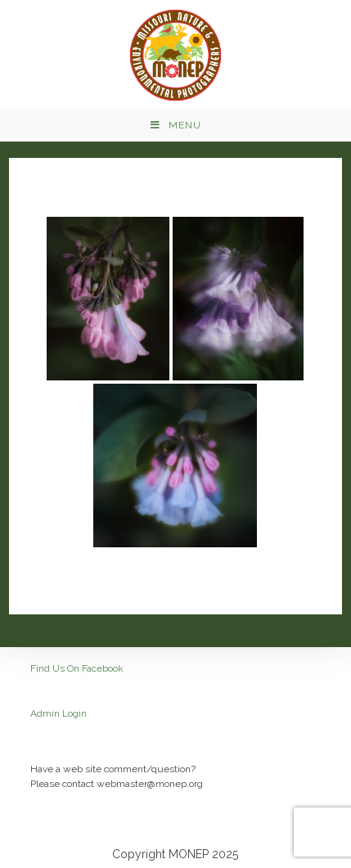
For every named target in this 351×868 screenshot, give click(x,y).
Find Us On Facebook (77, 668)
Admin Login (59, 713)
